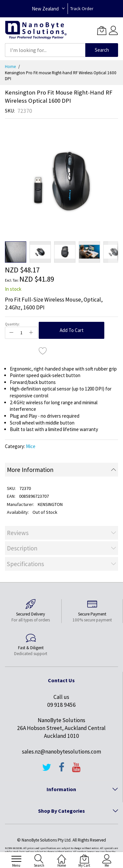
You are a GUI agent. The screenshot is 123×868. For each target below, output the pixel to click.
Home (10, 67)
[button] (40, 252)
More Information (30, 470)
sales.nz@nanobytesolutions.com (61, 752)
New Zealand (45, 9)
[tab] (61, 470)
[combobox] (45, 50)
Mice (31, 446)
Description (22, 548)
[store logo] (36, 30)
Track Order (82, 9)
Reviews (18, 533)
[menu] (16, 859)
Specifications (25, 564)
